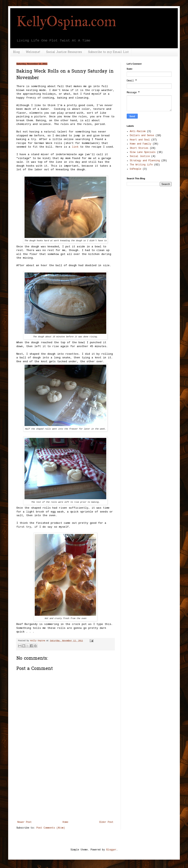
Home (65, 822)
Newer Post (25, 822)
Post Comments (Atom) (51, 828)
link (75, 147)
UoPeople (135, 169)
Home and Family (140, 144)
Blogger (111, 850)
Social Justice (140, 156)
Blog (16, 52)
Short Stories (139, 148)
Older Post (106, 822)
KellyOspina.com (66, 21)
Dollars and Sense (142, 136)
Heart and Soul (140, 140)
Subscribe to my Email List (108, 52)
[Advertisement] (65, 790)
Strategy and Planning (145, 161)
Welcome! (33, 52)
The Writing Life (141, 165)
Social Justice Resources (64, 52)
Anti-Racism (138, 131)
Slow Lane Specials (143, 152)
